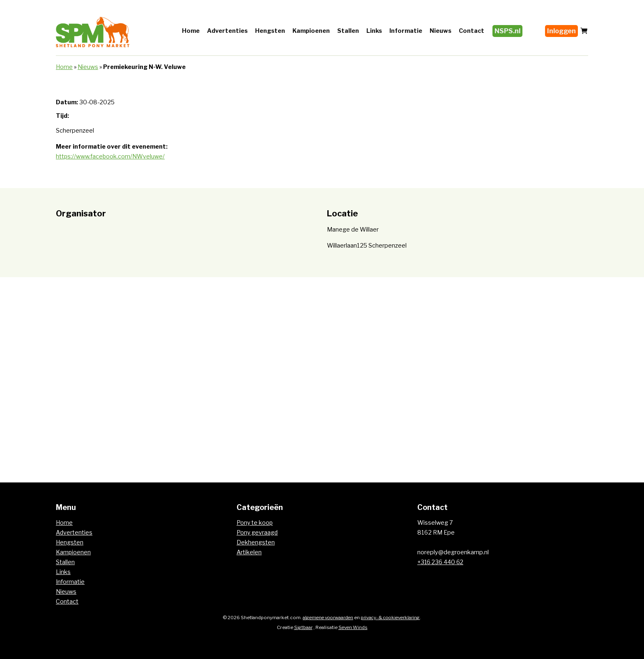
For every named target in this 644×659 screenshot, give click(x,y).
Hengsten (270, 31)
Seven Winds (353, 627)
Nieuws (440, 31)
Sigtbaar (303, 627)
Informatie (406, 31)
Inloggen (561, 31)
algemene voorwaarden (326, 618)
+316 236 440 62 (442, 562)
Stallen (348, 31)
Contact (471, 31)
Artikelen (249, 552)
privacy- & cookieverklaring (392, 618)
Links (374, 31)
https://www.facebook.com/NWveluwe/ (111, 156)
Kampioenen (311, 31)
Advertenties (227, 31)
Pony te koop (255, 523)
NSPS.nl (507, 31)
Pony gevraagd (258, 533)
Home (191, 31)
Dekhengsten (256, 542)
